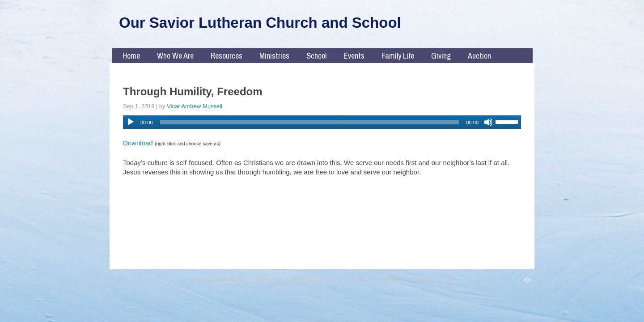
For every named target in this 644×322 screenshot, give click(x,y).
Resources (227, 56)
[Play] (131, 122)
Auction (479, 56)
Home (131, 56)
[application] (322, 122)
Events (354, 56)
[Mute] (488, 122)
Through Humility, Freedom (193, 91)
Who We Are (175, 56)
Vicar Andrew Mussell (195, 106)
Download (138, 143)
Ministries (274, 56)
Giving (441, 56)
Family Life (398, 56)
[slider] (310, 122)
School (316, 56)
